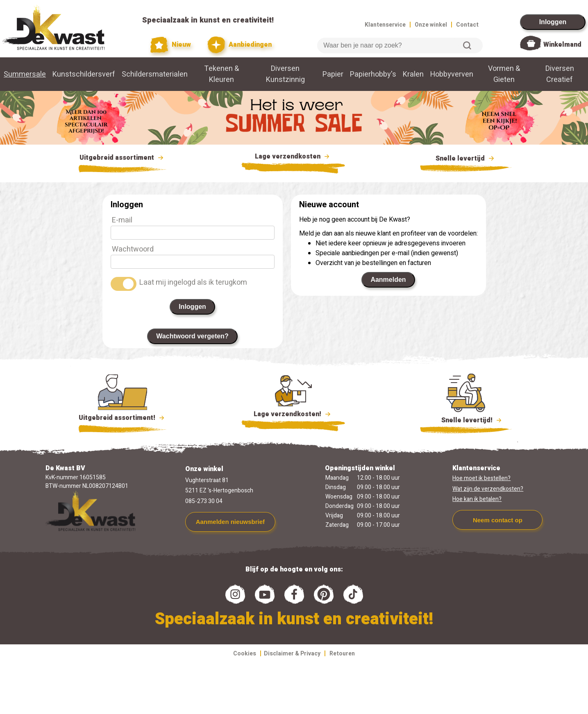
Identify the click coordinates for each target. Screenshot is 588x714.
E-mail (122, 220)
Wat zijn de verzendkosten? (488, 489)
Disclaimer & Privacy (292, 654)
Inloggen (553, 22)
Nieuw (171, 45)
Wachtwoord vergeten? (192, 336)
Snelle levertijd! (466, 419)
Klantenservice (385, 25)
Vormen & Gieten (504, 74)
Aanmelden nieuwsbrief (230, 522)
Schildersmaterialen (155, 74)
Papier (333, 74)
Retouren (342, 654)
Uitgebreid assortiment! (123, 418)
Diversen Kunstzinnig (285, 74)
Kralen (413, 74)
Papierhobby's (373, 74)
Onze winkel (431, 25)
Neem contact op (498, 520)
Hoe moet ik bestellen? (481, 478)
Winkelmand (562, 45)
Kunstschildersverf (84, 74)
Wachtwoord (133, 249)
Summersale (25, 74)
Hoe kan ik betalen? (477, 499)
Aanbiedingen (240, 45)
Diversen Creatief (560, 74)
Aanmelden (388, 280)
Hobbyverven (452, 74)
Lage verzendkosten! (293, 415)
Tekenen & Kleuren (221, 74)
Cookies (245, 654)
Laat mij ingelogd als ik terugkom (193, 282)
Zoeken (467, 45)
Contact (467, 25)
